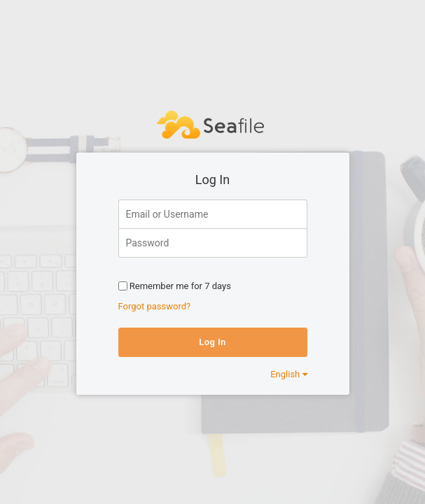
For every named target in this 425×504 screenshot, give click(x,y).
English (288, 374)
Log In (212, 342)
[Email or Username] (213, 214)
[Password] (213, 243)
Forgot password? (155, 306)
